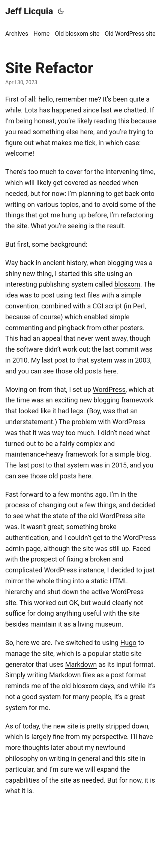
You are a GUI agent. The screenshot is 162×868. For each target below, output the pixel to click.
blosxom (127, 284)
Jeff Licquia (29, 11)
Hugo (128, 643)
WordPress (109, 389)
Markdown (81, 664)
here (110, 371)
